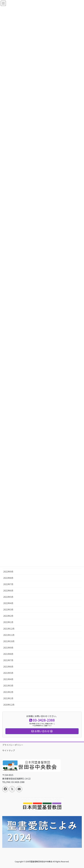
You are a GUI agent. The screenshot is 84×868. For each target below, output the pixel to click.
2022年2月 (8, 616)
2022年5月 (8, 597)
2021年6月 (8, 667)
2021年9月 (8, 648)
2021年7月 (8, 660)
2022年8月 (8, 578)
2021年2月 (8, 692)
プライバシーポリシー (13, 745)
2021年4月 (8, 679)
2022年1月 (8, 622)
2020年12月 (9, 705)
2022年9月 (8, 572)
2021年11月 (9, 635)
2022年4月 (8, 603)
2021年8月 (8, 654)
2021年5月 (8, 673)
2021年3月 (8, 686)
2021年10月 (9, 641)
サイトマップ (9, 750)
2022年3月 (8, 609)
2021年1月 (8, 698)
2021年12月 (9, 629)
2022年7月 (8, 584)
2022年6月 (8, 591)
